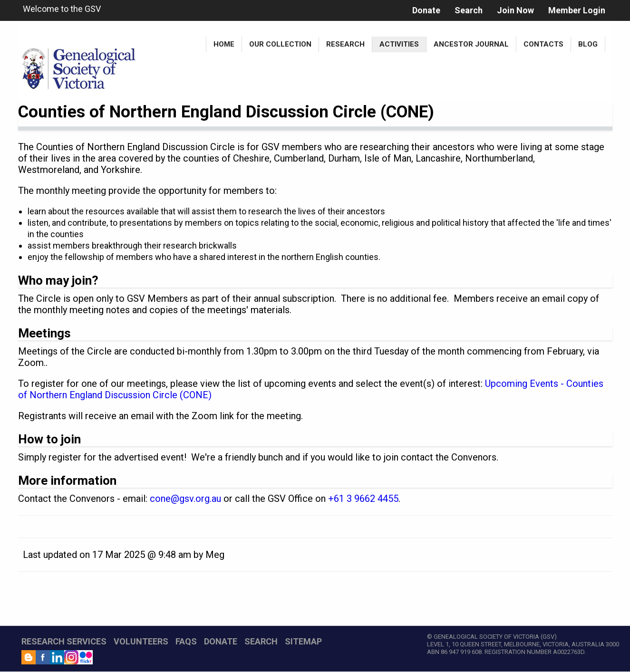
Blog (588, 44)
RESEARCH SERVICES (64, 641)
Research (345, 44)
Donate (426, 10)
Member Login (577, 10)
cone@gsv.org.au (185, 499)
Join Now (515, 10)
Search (469, 10)
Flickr (86, 657)
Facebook (43, 657)
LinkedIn (57, 657)
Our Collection (280, 44)
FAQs (186, 641)
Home (224, 44)
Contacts (543, 44)
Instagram (71, 657)
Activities (399, 44)
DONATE (221, 641)
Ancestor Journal (471, 44)
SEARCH (261, 641)
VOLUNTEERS (141, 641)
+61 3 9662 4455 (363, 499)
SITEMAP (303, 641)
